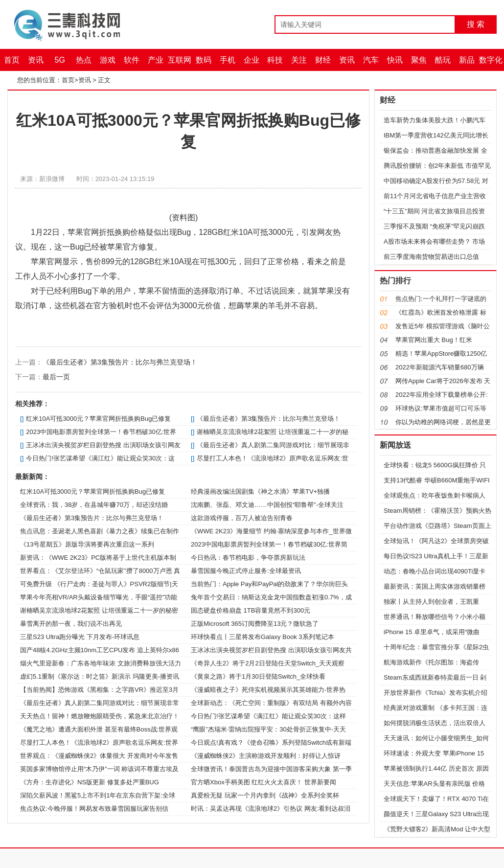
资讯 (36, 60)
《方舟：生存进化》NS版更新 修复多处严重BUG (90, 782)
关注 (299, 60)
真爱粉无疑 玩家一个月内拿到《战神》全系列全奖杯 (265, 795)
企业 (252, 60)
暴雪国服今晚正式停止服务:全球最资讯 (246, 571)
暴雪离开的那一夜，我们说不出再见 (71, 624)
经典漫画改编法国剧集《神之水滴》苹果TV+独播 (260, 491)
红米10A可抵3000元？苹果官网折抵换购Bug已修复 (98, 419)
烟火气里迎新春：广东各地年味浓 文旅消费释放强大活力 (101, 663)
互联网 (180, 60)
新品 (467, 60)
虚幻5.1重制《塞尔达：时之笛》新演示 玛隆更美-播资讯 (100, 676)
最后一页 (56, 377)
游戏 (108, 60)
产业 (156, 60)
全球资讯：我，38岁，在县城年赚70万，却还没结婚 (94, 505)
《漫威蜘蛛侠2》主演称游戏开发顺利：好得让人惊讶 (266, 756)
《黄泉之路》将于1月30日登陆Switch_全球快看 (258, 676)
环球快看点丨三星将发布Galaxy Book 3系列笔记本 (263, 637)
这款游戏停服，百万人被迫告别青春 (242, 518)
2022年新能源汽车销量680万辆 (440, 367)
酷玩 (443, 60)
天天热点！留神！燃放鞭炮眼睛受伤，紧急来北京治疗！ (100, 716)
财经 (323, 60)
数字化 (491, 60)
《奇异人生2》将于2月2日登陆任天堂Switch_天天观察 (268, 663)
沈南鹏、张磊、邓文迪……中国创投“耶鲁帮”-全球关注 (267, 505)
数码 (204, 60)
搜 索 (476, 24)
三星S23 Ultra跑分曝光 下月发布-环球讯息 (80, 637)
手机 (228, 60)
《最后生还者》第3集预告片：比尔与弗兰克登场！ (120, 362)
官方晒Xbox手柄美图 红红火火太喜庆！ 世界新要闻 (263, 782)
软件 (132, 60)
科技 (275, 60)
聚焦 (419, 60)
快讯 (395, 60)
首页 (12, 60)
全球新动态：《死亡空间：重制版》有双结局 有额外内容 (271, 703)
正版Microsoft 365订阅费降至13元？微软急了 (255, 624)
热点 (84, 60)
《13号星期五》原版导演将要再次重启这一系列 (87, 544)
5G (60, 60)
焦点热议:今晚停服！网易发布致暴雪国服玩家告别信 (94, 809)
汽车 (371, 60)
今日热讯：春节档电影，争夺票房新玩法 (248, 558)
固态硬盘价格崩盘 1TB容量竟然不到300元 (251, 610)
